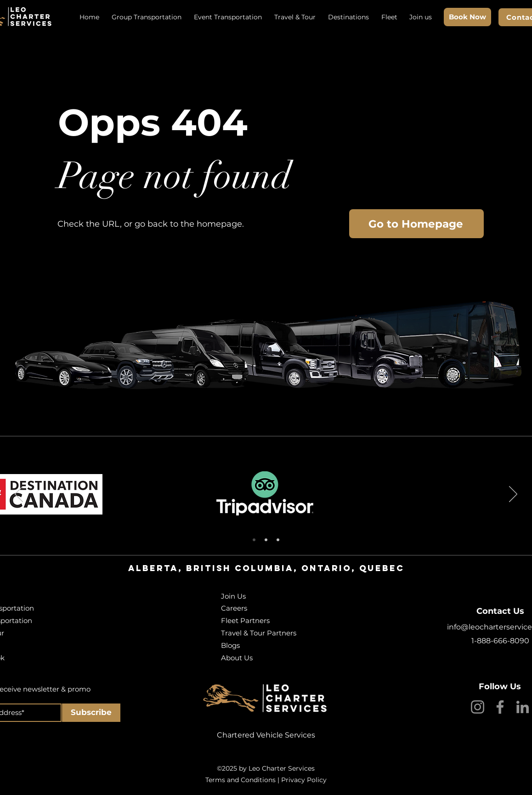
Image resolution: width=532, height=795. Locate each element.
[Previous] (19, 495)
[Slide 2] (266, 540)
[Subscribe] (91, 713)
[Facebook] (500, 707)
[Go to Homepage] (416, 224)
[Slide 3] (278, 540)
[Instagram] (478, 707)
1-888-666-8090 (500, 641)
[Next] (513, 495)
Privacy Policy (304, 780)
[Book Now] (467, 17)
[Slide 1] (254, 540)
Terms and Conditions (241, 780)
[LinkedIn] (523, 707)
